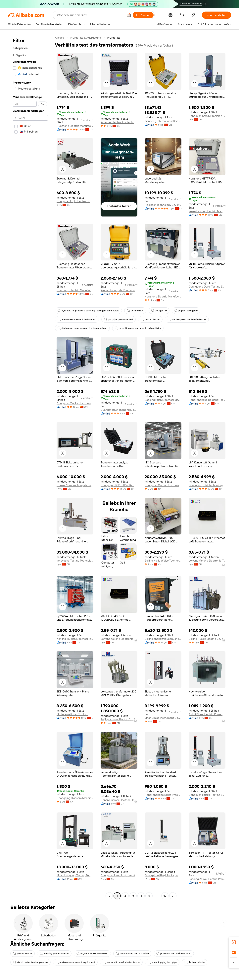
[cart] (183, 16)
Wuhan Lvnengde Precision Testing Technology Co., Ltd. (119, 290)
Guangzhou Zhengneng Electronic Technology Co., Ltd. (119, 410)
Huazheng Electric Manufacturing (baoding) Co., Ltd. (163, 296)
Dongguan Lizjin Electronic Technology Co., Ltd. (75, 201)
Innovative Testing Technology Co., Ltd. (75, 561)
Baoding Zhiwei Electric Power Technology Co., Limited (207, 879)
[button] (129, 15)
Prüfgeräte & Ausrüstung (85, 38)
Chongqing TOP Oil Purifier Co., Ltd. (119, 485)
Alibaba (59, 38)
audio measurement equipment (75, 962)
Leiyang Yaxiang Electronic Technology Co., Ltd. (207, 561)
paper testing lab (186, 311)
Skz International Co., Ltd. (72, 714)
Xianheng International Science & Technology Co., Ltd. (163, 121)
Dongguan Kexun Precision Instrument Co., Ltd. (207, 116)
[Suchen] (143, 15)
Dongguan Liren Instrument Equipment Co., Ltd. (119, 875)
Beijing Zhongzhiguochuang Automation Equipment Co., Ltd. (163, 639)
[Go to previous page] (109, 896)
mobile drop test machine (132, 954)
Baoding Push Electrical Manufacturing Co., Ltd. (163, 400)
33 (165, 896)
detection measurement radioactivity (138, 328)
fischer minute (195, 962)
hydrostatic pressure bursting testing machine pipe (88, 311)
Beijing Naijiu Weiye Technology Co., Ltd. (163, 561)
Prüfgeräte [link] (114, 38)
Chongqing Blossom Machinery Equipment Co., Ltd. (75, 798)
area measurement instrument (77, 319)
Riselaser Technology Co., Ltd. (163, 205)
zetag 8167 (159, 311)
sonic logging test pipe (162, 962)
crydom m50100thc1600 (92, 954)
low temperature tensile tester (187, 319)
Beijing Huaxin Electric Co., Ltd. (207, 639)
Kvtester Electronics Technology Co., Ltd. (119, 122)
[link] (234, 942)
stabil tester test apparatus (30, 962)
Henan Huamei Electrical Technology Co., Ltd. (119, 800)
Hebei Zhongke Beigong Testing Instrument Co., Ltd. (207, 400)
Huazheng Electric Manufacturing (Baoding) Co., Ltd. (75, 126)
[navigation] (30, 467)
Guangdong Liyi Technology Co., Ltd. (207, 485)
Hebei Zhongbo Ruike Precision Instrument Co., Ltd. (163, 795)
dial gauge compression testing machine (82, 328)
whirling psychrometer (54, 954)
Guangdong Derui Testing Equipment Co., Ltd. (207, 287)
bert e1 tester (150, 319)
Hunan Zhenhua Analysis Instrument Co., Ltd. (75, 485)
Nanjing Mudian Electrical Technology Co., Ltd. (75, 639)
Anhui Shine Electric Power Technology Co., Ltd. (207, 714)
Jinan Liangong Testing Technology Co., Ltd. (75, 875)
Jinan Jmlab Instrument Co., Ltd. (163, 718)
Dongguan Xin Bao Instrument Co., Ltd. (75, 403)
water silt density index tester (121, 962)
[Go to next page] (173, 896)
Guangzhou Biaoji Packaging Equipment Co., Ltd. (163, 875)
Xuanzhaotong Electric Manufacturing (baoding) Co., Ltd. (207, 211)
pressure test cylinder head (174, 954)
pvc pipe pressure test (119, 319)
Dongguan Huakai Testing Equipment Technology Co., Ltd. (207, 795)
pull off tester (23, 954)
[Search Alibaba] (90, 15)
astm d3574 (135, 311)
